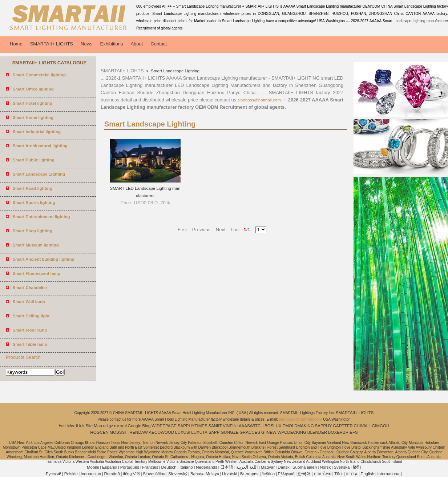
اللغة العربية (247, 467)
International (389, 474)
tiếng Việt (131, 474)
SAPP (214, 432)
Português (130, 467)
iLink (80, 426)
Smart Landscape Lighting (175, 71)
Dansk (284, 467)
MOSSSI (118, 432)
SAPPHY (324, 426)
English (368, 474)
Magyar (268, 467)
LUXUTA (199, 432)
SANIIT (215, 426)
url (106, 426)
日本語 (227, 467)
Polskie (71, 474)
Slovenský (178, 474)
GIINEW (269, 432)
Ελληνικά (286, 474)
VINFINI (230, 426)
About (137, 44)
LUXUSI (183, 432)
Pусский (54, 474)
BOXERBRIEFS (343, 432)
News (87, 44)
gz (111, 426)
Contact (159, 44)
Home (16, 44)
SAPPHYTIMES (193, 426)
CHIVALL (362, 426)
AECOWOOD (162, 432)
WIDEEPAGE (164, 426)
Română (112, 474)
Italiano (186, 467)
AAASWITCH (251, 426)
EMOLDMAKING (298, 426)
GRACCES (250, 432)
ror (117, 426)
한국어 (304, 474)
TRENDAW (137, 432)
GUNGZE (229, 432)
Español (110, 467)
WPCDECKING (292, 432)
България (249, 474)
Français (150, 467)
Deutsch (169, 467)
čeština (268, 474)
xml (124, 426)
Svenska (342, 467)
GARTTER (343, 426)
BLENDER (317, 432)
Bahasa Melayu (205, 474)
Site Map (94, 426)
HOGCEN (99, 432)
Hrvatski (230, 474)
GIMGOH (380, 426)
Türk (338, 474)
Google (135, 426)
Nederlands (207, 467)
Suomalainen (305, 467)
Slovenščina (154, 474)
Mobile (93, 467)
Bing (146, 426)
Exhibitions (112, 44)
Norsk (325, 467)
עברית (352, 474)
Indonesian (91, 474)
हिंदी (356, 467)
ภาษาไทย (322, 474)
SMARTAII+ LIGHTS (52, 44)
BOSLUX (273, 426)
